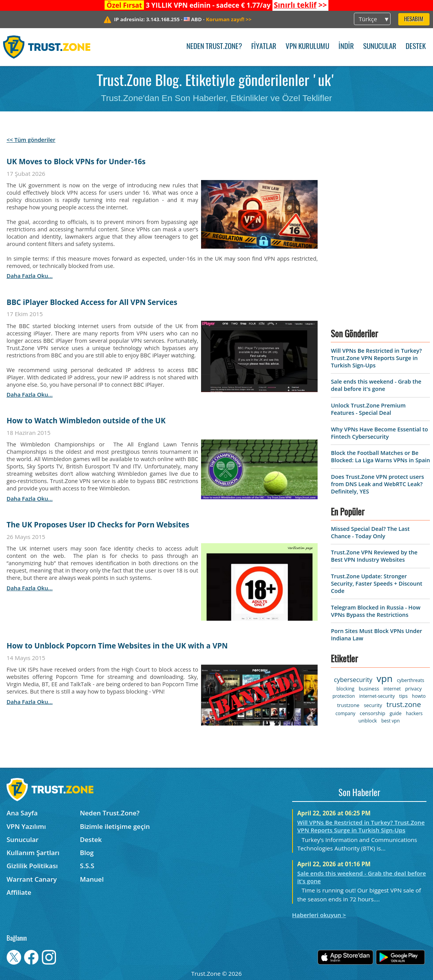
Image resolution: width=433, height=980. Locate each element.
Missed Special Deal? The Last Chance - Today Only (370, 532)
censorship (372, 713)
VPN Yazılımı (26, 826)
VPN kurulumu (307, 47)
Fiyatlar (264, 47)
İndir (346, 47)
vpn (385, 678)
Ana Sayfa (22, 813)
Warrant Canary (32, 879)
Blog (87, 853)
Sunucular (380, 47)
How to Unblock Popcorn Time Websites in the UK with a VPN (117, 646)
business (369, 689)
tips (403, 696)
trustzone (348, 705)
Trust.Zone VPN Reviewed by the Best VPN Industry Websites (374, 556)
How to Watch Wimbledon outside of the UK (86, 421)
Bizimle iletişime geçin (115, 826)
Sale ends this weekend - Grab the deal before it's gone (376, 385)
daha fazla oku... (30, 276)
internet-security (377, 696)
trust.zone (404, 704)
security (373, 705)
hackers (414, 713)
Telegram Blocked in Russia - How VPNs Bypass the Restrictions (375, 611)
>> (300, 5)
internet (392, 689)
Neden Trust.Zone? (214, 47)
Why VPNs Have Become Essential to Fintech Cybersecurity (379, 433)
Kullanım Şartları (33, 853)
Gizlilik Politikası (32, 866)
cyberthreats (410, 680)
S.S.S (87, 866)
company (345, 713)
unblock (368, 721)
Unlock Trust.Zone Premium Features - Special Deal (368, 409)
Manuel (92, 879)
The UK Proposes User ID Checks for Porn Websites (98, 525)
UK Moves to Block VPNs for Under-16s (76, 162)
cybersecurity (353, 680)
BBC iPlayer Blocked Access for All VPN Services (92, 302)
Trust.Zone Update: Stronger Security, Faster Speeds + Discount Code (376, 583)
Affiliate (19, 892)
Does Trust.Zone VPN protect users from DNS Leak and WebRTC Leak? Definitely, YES (377, 484)
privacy (414, 689)
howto (419, 696)
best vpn (391, 721)
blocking (346, 689)
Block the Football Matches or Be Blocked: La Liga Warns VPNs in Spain (380, 456)
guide (395, 713)
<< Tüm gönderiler (31, 140)
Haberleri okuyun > (319, 915)
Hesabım (414, 19)
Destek (416, 47)
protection (343, 696)
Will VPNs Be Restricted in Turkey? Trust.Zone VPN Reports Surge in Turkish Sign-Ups (376, 358)
